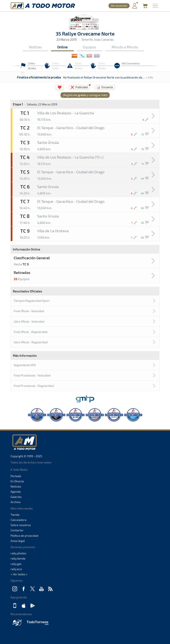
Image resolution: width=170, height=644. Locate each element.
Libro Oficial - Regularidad (31, 342)
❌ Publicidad (79, 87)
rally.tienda (18, 558)
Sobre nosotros (21, 525)
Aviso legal (18, 541)
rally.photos (18, 553)
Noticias (35, 47)
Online (62, 47)
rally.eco (16, 569)
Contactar (17, 530)
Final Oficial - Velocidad (29, 311)
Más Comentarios (131, 63)
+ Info (149, 77)
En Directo (17, 481)
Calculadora (19, 520)
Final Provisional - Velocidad (32, 375)
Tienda (15, 515)
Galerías (16, 497)
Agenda (16, 492)
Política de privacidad (24, 536)
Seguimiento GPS (25, 365)
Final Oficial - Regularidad (31, 332)
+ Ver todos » (19, 574)
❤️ (60, 87)
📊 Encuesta (105, 87)
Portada (16, 476)
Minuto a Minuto (125, 47)
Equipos (90, 47)
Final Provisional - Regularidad (34, 386)
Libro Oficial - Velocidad (29, 321)
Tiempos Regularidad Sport (32, 301)
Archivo (16, 502)
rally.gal (16, 564)
